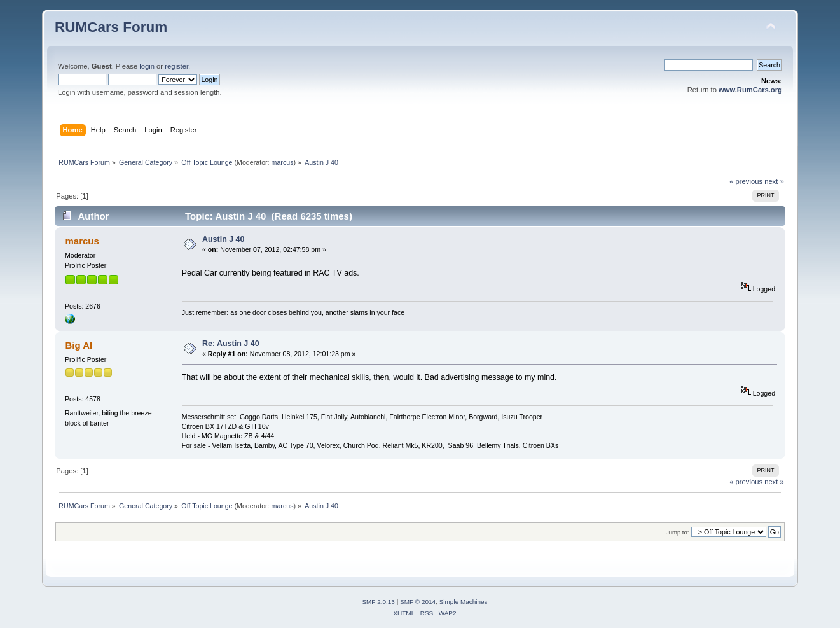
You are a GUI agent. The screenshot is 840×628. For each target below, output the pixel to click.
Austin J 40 (224, 239)
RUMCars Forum (111, 27)
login (147, 66)
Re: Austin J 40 (231, 344)
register (176, 66)
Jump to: (678, 532)
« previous (746, 181)
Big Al (79, 345)
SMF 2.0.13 (378, 602)
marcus (283, 162)
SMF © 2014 (418, 602)
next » (774, 181)
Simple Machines (464, 602)
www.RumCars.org (750, 90)
